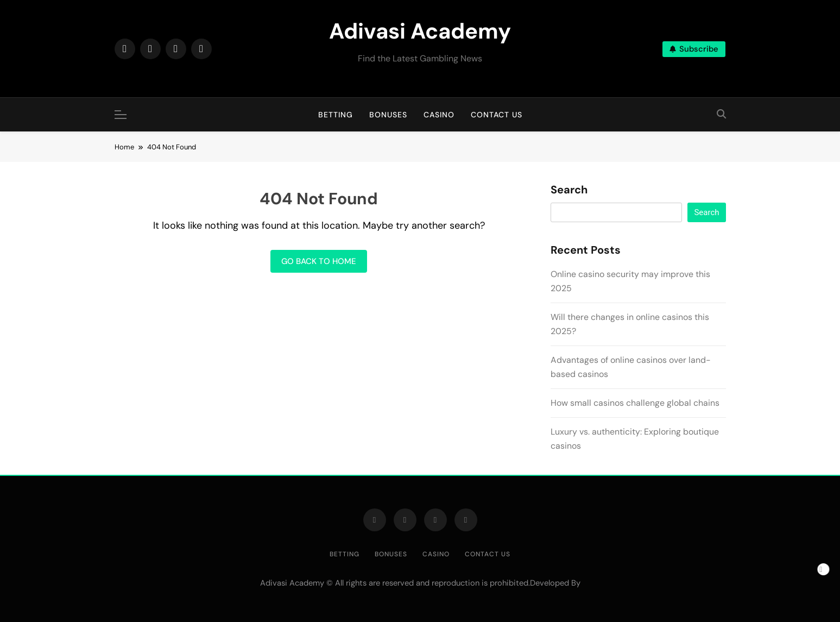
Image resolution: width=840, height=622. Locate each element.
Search (569, 190)
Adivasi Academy (420, 31)
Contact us (497, 115)
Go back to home (319, 261)
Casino (439, 115)
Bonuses (388, 115)
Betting (336, 115)
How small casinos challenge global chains (635, 403)
